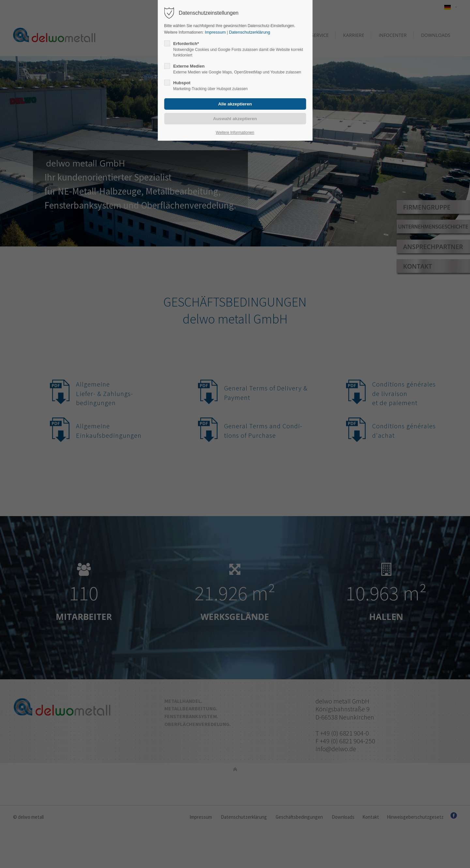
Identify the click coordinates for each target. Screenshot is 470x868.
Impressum (215, 32)
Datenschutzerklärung (250, 32)
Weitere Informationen (235, 133)
